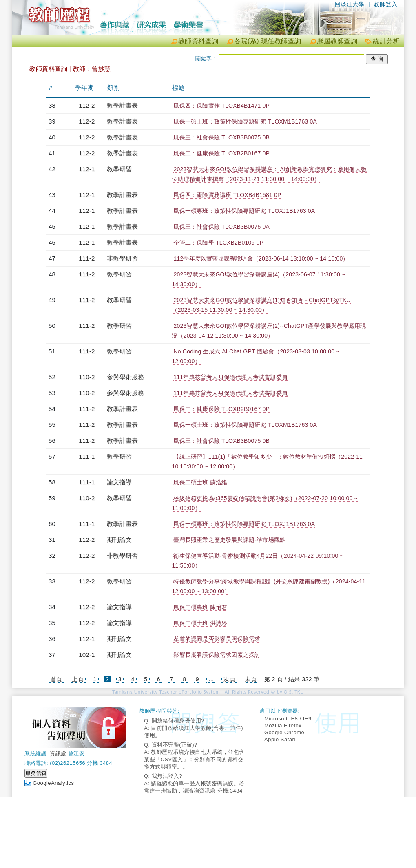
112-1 (87, 169)
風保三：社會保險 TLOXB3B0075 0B (221, 137)
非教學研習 (122, 258)
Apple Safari (280, 739)
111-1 (87, 456)
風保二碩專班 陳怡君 (200, 607)
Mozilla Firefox (283, 726)
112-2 (87, 105)
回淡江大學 (350, 4)
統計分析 (386, 41)
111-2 (87, 258)
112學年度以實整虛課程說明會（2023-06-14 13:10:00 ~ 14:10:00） (261, 258)
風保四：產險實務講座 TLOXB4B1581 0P (227, 195)
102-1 (87, 655)
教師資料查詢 (198, 41)
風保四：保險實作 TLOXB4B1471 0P (221, 106)
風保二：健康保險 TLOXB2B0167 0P (221, 153)
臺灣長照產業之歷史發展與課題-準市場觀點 (229, 540)
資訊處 (58, 754)
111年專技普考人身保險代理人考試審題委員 (230, 377)
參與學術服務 (125, 377)
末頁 (251, 679)
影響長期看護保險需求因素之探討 (217, 655)
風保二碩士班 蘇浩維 (200, 482)
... (211, 679)
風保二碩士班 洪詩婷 (200, 623)
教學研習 (119, 169)
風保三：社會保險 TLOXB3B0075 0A (221, 227)
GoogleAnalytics (53, 783)
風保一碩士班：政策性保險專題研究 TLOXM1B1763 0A (245, 121)
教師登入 (385, 4)
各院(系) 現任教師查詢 (268, 41)
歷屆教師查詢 (337, 41)
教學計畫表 (122, 105)
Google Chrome (284, 732)
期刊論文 (119, 540)
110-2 (87, 377)
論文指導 (119, 482)
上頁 (78, 679)
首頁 (56, 679)
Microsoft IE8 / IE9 (288, 719)
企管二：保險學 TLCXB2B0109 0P (218, 243)
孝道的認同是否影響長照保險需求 (217, 639)
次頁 (229, 679)
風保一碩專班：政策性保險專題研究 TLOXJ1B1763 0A (244, 211)
